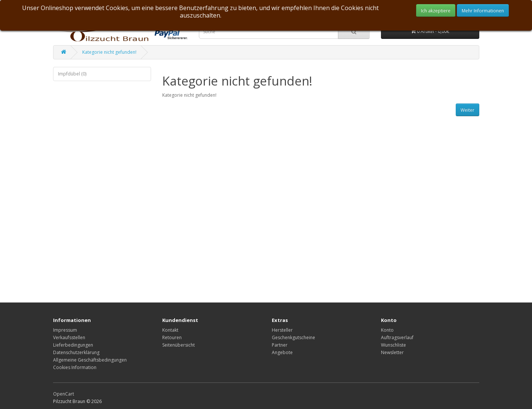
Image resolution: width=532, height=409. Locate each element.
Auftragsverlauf (397, 337)
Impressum (65, 330)
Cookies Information (75, 367)
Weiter (468, 110)
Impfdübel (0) (72, 74)
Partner (280, 345)
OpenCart (64, 394)
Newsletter (392, 352)
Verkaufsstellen (69, 337)
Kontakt (170, 330)
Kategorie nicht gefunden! (109, 52)
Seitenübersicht (179, 345)
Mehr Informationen (483, 11)
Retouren (172, 337)
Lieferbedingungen (73, 345)
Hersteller (282, 330)
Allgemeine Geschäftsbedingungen (90, 360)
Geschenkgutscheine (293, 337)
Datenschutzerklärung (76, 352)
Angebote (282, 352)
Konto (387, 330)
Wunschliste (393, 345)
